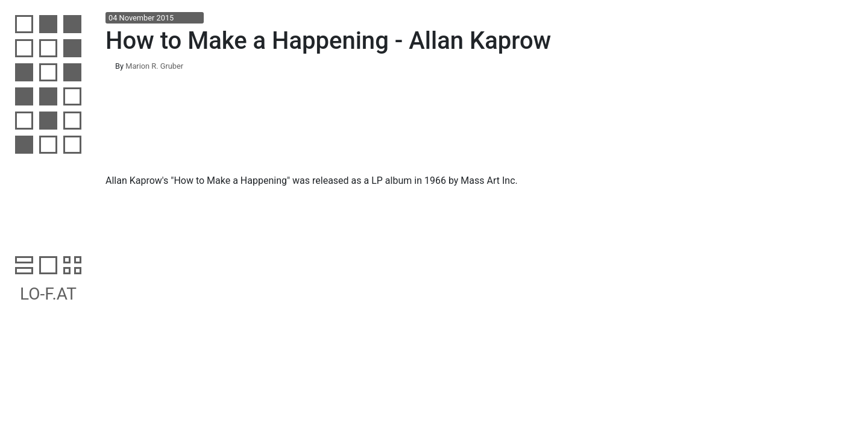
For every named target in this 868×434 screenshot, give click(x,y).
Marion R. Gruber (154, 66)
